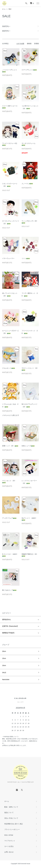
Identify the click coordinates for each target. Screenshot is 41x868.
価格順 (29, 44)
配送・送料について (11, 807)
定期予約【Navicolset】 (10, 626)
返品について (9, 812)
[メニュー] (38, 3)
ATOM (11, 835)
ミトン (26, 258)
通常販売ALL (7, 620)
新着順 (37, 44)
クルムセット (9, 368)
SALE (10, 9)
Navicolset (6, 679)
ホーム (4, 9)
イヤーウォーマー (8, 258)
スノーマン (27, 184)
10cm (4, 665)
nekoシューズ (28, 446)
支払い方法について (11, 818)
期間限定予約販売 (8, 633)
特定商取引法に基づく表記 (14, 824)
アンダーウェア (9, 518)
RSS (6, 835)
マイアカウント (10, 841)
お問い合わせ (9, 852)
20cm (4, 651)
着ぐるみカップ (9, 590)
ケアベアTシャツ (29, 70)
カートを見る (9, 846)
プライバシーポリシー (12, 829)
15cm (4, 658)
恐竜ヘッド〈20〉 (10, 446)
